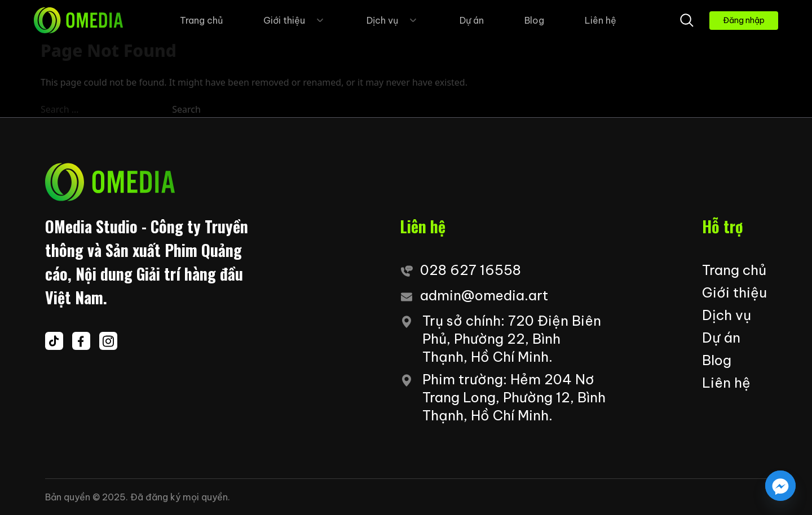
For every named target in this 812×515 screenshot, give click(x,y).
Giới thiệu (295, 20)
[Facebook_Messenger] (780, 486)
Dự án (472, 20)
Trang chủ (201, 20)
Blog (534, 20)
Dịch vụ (393, 20)
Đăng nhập (744, 20)
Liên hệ (601, 20)
